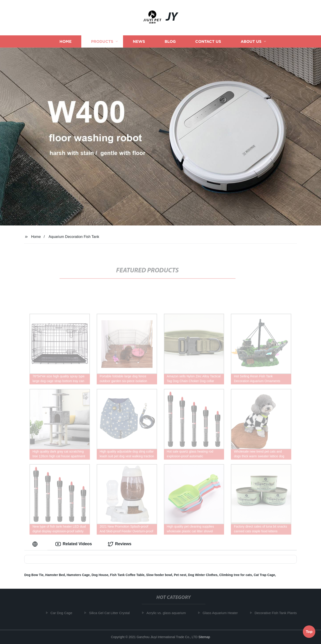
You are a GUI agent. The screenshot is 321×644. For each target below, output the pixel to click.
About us (251, 41)
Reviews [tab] (120, 544)
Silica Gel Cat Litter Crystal (111, 613)
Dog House (100, 575)
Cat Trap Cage (264, 575)
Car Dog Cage (63, 613)
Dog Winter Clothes (203, 575)
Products (102, 41)
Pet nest (180, 575)
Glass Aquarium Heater (222, 613)
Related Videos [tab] (74, 544)
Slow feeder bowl (159, 575)
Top (309, 632)
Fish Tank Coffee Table (127, 575)
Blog (170, 41)
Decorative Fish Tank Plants (278, 613)
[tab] (36, 544)
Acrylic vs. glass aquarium (168, 613)
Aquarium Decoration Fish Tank (74, 237)
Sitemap (204, 637)
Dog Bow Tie (34, 575)
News (139, 41)
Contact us (208, 41)
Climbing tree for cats (236, 575)
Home (65, 41)
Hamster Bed (55, 575)
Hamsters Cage (78, 575)
